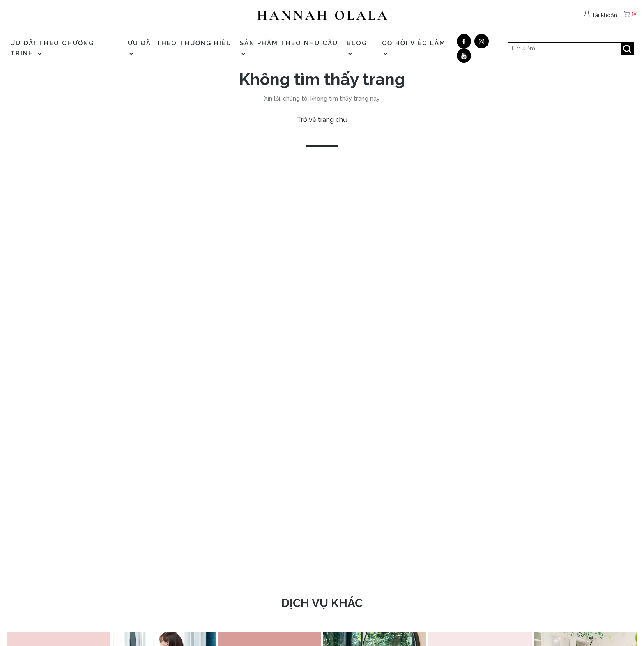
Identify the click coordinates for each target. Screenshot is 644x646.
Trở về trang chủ (322, 120)
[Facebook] (464, 41)
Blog (357, 47)
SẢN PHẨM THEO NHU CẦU (289, 47)
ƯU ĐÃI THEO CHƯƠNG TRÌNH (52, 48)
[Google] (482, 41)
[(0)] (628, 15)
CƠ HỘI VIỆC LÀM (414, 47)
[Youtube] (464, 56)
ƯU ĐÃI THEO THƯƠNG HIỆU (180, 47)
